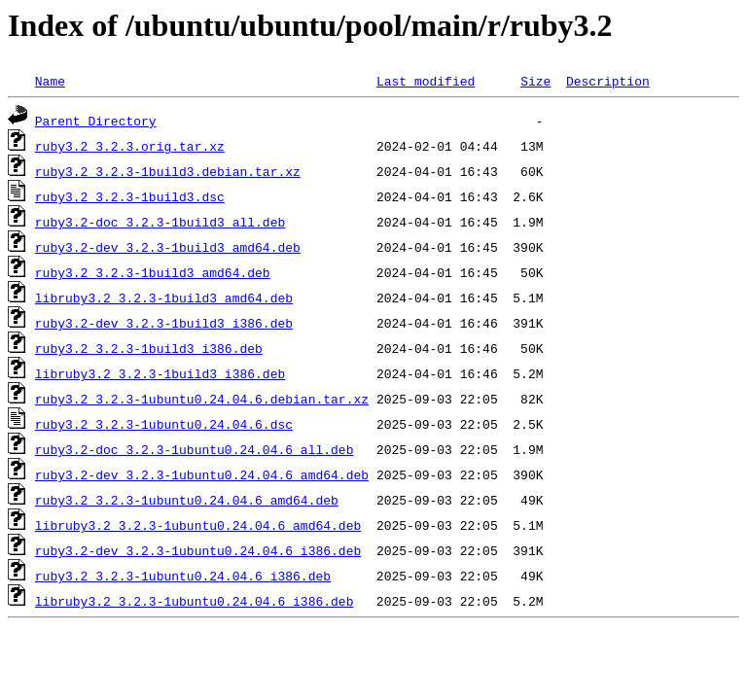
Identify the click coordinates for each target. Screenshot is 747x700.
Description (608, 81)
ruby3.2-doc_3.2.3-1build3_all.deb (160, 222)
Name (50, 81)
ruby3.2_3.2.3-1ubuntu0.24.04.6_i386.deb (183, 576)
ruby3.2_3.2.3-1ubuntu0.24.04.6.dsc (164, 424)
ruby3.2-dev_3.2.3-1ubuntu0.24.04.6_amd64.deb (202, 474)
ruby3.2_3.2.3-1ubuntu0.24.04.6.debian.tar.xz (202, 399)
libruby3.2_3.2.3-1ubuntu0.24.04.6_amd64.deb (198, 525)
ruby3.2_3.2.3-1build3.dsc (130, 196)
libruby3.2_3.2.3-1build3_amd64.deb (164, 297)
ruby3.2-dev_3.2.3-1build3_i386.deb (164, 323)
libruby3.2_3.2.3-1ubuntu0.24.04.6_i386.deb (195, 601)
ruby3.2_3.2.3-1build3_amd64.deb (153, 272)
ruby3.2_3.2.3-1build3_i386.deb (149, 348)
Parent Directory (96, 121)
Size (535, 81)
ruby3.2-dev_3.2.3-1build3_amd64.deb (168, 247)
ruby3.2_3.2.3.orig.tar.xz (130, 146)
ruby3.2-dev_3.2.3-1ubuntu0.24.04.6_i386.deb (198, 550)
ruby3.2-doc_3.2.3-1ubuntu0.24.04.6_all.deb (195, 449)
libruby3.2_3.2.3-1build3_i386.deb (160, 373)
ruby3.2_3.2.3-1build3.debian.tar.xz (168, 171)
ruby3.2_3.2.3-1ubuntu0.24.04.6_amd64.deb (187, 500)
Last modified (426, 81)
